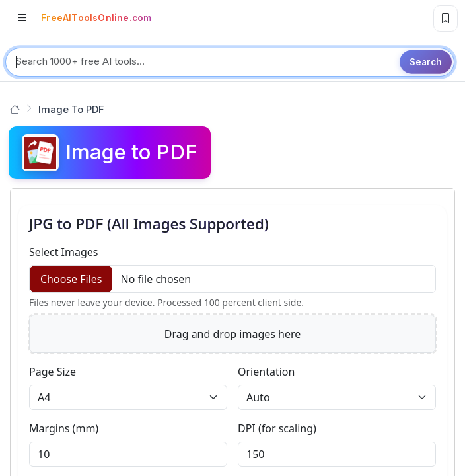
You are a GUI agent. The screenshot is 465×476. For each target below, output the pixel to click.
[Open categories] (22, 19)
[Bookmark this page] (446, 19)
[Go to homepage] (15, 109)
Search (426, 61)
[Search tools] (230, 62)
